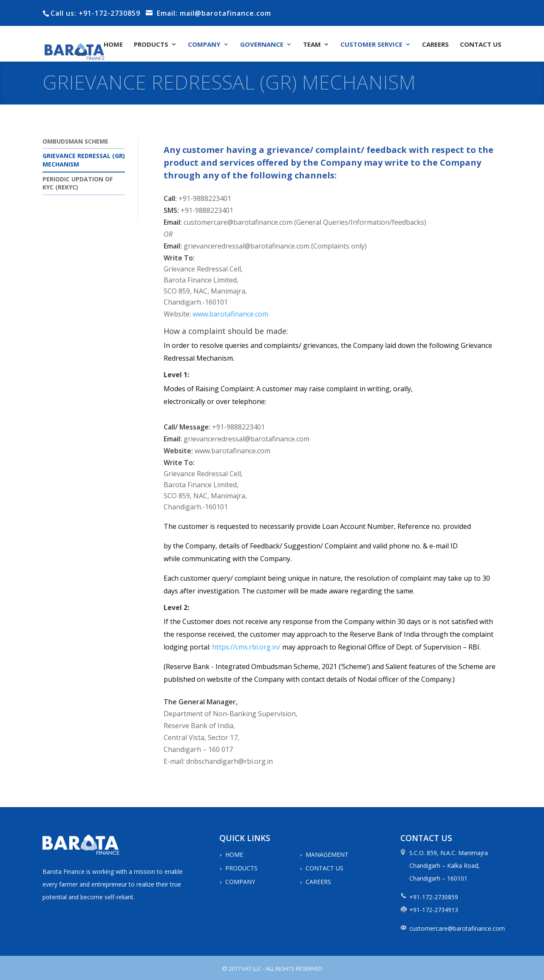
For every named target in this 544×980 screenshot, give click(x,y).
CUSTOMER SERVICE (371, 45)
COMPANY (204, 45)
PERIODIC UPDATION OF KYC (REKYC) (78, 183)
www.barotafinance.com (230, 314)
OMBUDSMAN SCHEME (75, 141)
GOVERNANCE (262, 45)
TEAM (312, 45)
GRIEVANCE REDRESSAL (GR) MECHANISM (84, 160)
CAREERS (435, 45)
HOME (113, 45)
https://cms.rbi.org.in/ (246, 647)
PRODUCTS (151, 45)
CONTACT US (481, 45)
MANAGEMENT (327, 854)
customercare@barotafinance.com (457, 928)
